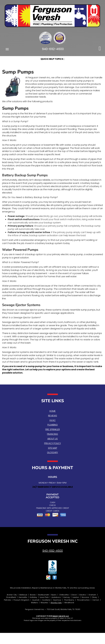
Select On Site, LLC (61, 616)
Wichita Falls (56, 603)
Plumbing (53, 425)
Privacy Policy (53, 443)
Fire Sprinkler (53, 429)
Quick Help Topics (53, 59)
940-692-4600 (53, 551)
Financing (53, 434)
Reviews (53, 416)
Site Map (53, 448)
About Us (53, 439)
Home (53, 411)
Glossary (53, 452)
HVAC (53, 420)
